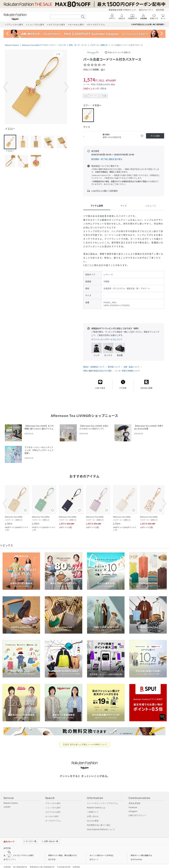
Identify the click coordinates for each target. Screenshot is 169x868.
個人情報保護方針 (20, 864)
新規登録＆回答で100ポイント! (122, 10)
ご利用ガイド (93, 809)
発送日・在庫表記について (94, 364)
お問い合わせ (93, 813)
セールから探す (52, 813)
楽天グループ (145, 10)
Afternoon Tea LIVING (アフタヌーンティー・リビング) (44, 45)
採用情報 (76, 864)
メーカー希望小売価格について (127, 368)
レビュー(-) (151, 206)
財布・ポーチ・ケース (78, 45)
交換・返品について (132, 364)
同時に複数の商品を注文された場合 (97, 368)
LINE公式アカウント (138, 812)
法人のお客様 (93, 818)
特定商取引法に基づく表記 (99, 822)
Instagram (133, 808)
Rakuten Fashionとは (96, 804)
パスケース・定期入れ (99, 45)
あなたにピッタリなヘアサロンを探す (19, 852)
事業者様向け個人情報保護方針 (42, 864)
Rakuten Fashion (12, 45)
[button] (36, 87)
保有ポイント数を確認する (141, 852)
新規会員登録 (135, 800)
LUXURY (7, 804)
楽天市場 (160, 10)
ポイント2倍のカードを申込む (102, 852)
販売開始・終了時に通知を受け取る (107, 159)
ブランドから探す (53, 800)
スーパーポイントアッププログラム (102, 800)
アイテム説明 (97, 206)
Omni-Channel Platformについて (101, 826)
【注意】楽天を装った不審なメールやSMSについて (85, 741)
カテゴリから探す (53, 809)
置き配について (114, 364)
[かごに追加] (155, 136)
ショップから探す (53, 804)
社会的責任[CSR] (64, 864)
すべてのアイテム (53, 818)
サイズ (124, 206)
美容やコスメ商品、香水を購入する (62, 852)
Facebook (133, 804)
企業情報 (7, 864)
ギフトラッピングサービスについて (107, 339)
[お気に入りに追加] (142, 136)
